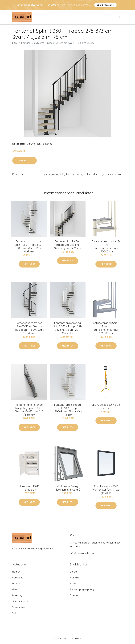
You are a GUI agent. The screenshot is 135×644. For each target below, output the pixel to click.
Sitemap (75, 595)
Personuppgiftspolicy (82, 589)
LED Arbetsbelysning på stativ (106, 406)
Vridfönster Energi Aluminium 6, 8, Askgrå (67, 488)
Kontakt (74, 578)
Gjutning (17, 583)
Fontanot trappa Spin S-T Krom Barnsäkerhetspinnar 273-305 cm (106, 328)
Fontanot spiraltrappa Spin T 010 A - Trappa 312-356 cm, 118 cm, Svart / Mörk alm (29, 328)
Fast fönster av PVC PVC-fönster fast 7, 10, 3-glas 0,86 (106, 490)
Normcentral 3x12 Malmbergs (29, 488)
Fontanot (47, 144)
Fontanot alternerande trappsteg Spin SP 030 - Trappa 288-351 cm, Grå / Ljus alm (29, 410)
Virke (15, 613)
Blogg (73, 572)
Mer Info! (25, 160)
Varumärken (34, 144)
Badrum (17, 572)
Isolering (17, 595)
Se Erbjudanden (105, 5)
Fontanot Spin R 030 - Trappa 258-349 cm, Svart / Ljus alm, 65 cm (68, 245)
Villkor (73, 583)
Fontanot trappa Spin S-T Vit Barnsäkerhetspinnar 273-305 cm (106, 246)
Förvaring (18, 578)
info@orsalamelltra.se (82, 553)
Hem (15, 43)
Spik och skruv (20, 601)
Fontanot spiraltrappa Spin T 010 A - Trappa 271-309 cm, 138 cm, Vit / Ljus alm (68, 410)
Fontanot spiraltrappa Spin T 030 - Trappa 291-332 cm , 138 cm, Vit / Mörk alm (68, 328)
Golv (15, 589)
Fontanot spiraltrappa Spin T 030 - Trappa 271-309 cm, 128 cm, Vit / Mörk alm (29, 246)
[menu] (120, 17)
